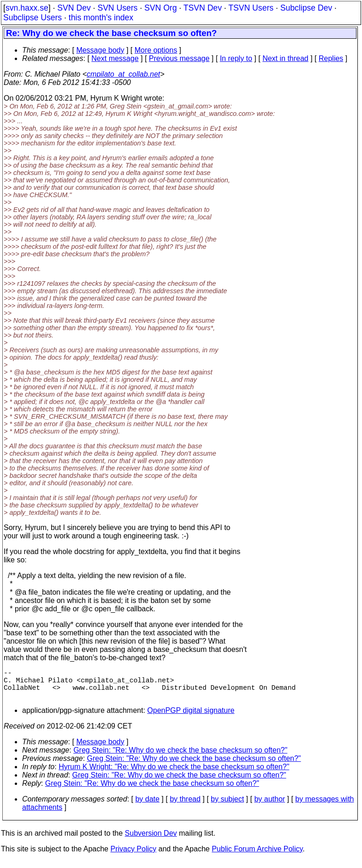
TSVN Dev (203, 8)
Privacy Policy (133, 856)
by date (147, 806)
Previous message (179, 58)
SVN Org (160, 8)
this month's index (101, 18)
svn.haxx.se (27, 8)
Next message (115, 58)
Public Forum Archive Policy (257, 856)
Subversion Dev (151, 841)
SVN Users (117, 8)
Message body (100, 50)
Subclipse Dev (306, 8)
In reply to (236, 58)
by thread (185, 806)
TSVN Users (251, 8)
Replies (331, 58)
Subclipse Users (33, 18)
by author (270, 806)
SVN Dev (74, 8)
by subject (227, 806)
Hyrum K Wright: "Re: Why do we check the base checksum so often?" (174, 774)
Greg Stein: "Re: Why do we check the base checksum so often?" (180, 757)
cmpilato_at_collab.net (123, 74)
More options (156, 50)
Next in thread (285, 58)
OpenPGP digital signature (191, 718)
